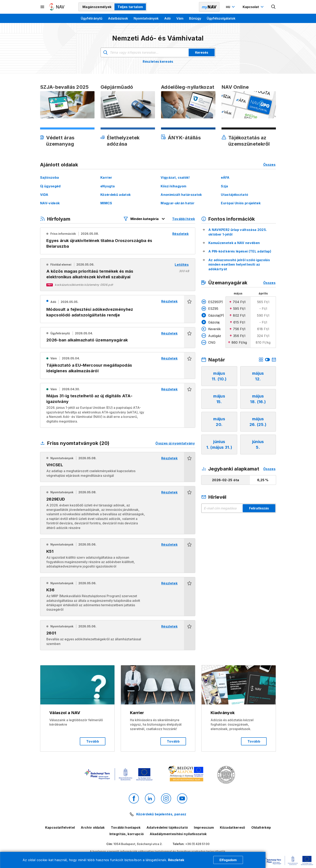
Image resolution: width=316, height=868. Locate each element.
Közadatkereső (232, 827)
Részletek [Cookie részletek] (176, 860)
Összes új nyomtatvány (175, 443)
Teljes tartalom (130, 7)
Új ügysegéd (50, 186)
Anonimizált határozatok (181, 195)
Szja (224, 186)
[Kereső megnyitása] (273, 7)
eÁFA (225, 177)
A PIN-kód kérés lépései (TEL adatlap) (240, 251)
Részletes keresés (158, 62)
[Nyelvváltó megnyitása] (231, 7)
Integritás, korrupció (127, 834)
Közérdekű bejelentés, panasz (161, 814)
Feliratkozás (259, 508)
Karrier (106, 177)
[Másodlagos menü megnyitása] (43, 7)
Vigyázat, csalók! (175, 177)
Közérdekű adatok (115, 195)
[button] (190, 309)
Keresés (202, 52)
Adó (167, 18)
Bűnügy (195, 18)
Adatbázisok (118, 18)
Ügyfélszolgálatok (221, 18)
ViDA (44, 195)
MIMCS (106, 203)
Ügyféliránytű (92, 18)
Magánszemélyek (97, 7)
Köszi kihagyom (173, 186)
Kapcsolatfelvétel (60, 827)
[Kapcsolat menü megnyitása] (254, 7)
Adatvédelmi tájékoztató (167, 827)
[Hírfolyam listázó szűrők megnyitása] (144, 219)
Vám (180, 18)
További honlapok (126, 827)
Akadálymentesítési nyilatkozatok (178, 834)
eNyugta (108, 186)
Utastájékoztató (234, 195)
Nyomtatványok (146, 18)
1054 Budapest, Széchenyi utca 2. (138, 844)
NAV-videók (50, 203)
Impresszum (204, 827)
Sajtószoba (49, 177)
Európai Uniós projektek (241, 203)
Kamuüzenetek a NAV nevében (234, 243)
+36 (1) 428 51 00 (197, 844)
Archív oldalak (93, 827)
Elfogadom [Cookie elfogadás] (228, 860)
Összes (269, 165)
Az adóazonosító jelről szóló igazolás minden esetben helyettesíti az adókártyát (239, 264)
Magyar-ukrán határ (178, 203)
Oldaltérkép (261, 827)
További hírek (183, 219)
